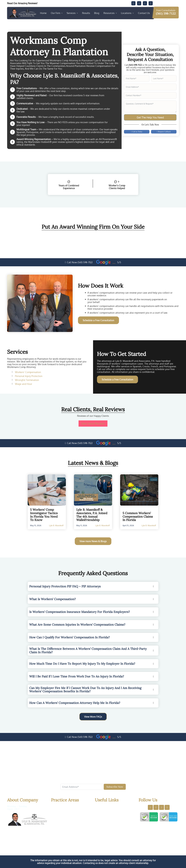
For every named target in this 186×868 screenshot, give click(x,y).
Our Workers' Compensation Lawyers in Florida (93, 849)
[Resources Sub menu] (116, 13)
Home (43, 13)
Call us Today (137, 132)
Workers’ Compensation (28, 372)
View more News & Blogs (93, 541)
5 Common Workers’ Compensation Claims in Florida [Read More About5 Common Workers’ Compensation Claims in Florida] (138, 516)
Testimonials (107, 821)
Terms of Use (151, 839)
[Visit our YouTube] (151, 3)
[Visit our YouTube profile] (167, 807)
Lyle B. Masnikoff (56, 525)
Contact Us (144, 13)
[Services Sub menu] (77, 13)
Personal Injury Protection (29, 376)
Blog (97, 13)
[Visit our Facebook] (133, 3)
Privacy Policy (135, 839)
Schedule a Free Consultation (98, 320)
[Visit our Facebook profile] (150, 807)
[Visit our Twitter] (139, 3)
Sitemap (105, 825)
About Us (105, 810)
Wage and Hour (24, 384)
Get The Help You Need (150, 117)
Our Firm (56, 13)
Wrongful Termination (27, 380)
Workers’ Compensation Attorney (69, 808)
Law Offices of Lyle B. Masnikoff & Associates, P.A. (76, 839)
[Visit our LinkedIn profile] (162, 807)
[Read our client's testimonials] (25, 3)
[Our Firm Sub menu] (62, 13)
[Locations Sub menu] (133, 13)
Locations (126, 13)
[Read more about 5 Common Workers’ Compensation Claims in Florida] (139, 490)
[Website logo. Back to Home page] (23, 13)
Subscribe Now (115, 787)
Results (86, 13)
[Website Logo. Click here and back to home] (27, 819)
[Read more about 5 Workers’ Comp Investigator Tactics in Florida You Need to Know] (47, 490)
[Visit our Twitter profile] (156, 807)
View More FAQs (93, 717)
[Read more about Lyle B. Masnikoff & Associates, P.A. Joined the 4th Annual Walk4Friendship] (93, 490)
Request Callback (164, 132)
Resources (109, 13)
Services (71, 13)
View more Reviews (93, 423)
